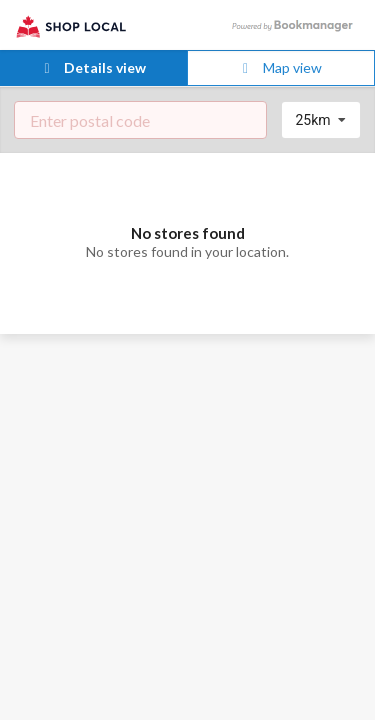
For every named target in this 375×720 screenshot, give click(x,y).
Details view (93, 67)
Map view (279, 67)
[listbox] (321, 120)
